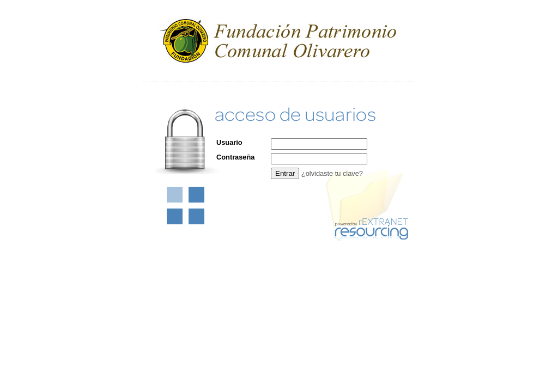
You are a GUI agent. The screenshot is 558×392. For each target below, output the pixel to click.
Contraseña (235, 157)
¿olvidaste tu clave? (332, 173)
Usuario (229, 142)
